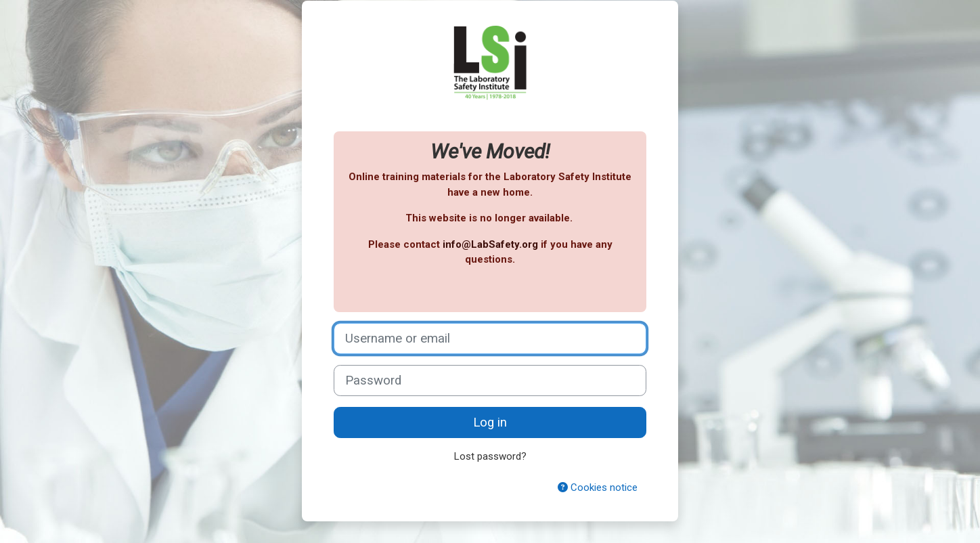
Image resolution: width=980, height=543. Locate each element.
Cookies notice (598, 487)
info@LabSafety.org (490, 244)
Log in (490, 422)
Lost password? (490, 456)
